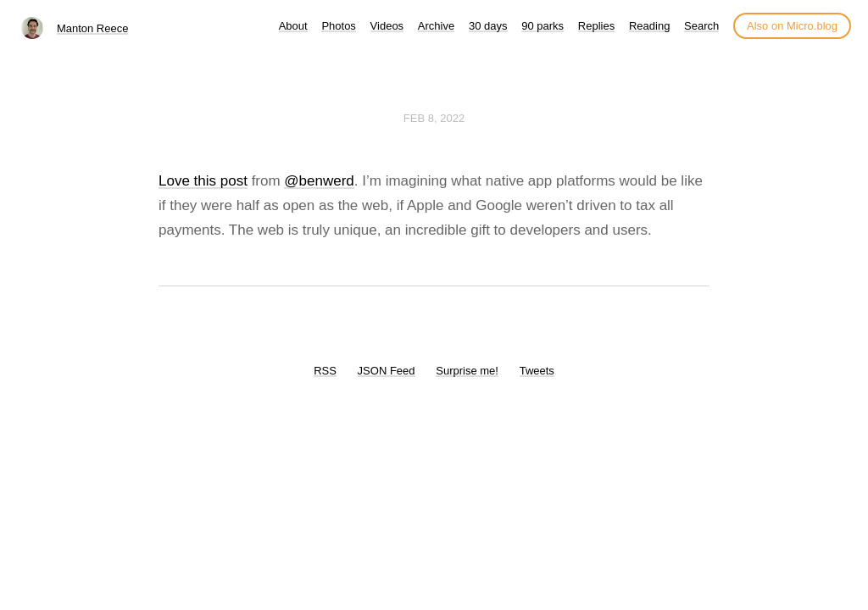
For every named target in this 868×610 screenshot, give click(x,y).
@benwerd (319, 181)
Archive (436, 26)
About (293, 26)
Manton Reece (93, 28)
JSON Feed (387, 371)
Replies (596, 26)
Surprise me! (467, 371)
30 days (488, 26)
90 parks (542, 26)
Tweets (537, 371)
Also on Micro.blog (792, 26)
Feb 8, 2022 (434, 118)
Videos (387, 26)
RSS (325, 371)
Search (701, 26)
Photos (338, 26)
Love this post (203, 181)
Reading (649, 26)
